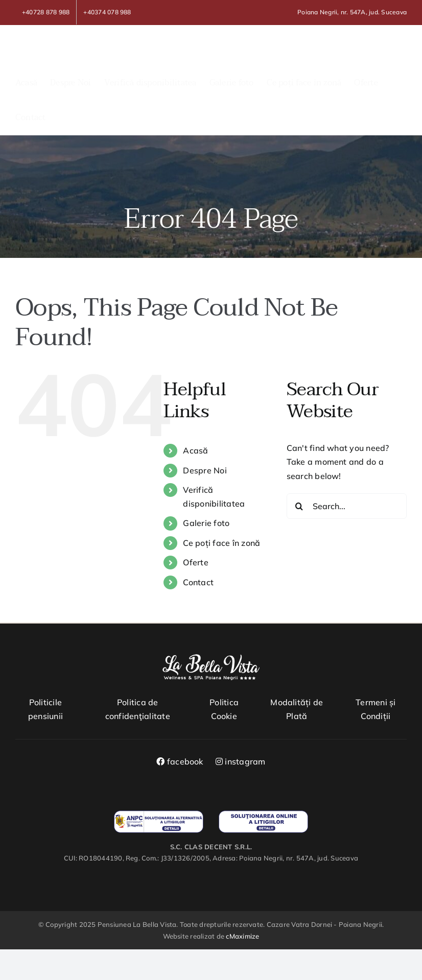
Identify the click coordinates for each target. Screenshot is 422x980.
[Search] (299, 506)
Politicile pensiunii (45, 709)
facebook (180, 761)
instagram (241, 761)
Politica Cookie (224, 709)
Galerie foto (206, 523)
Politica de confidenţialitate (138, 709)
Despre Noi (205, 470)
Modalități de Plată (297, 709)
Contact (198, 582)
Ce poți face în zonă (221, 543)
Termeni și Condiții (376, 709)
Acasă (195, 450)
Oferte (195, 562)
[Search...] (347, 506)
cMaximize (242, 936)
